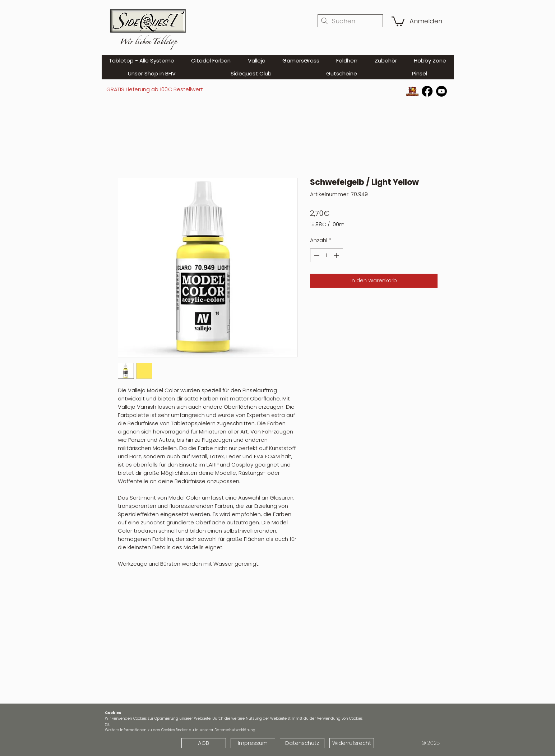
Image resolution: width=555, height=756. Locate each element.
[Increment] (337, 256)
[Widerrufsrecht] (352, 743)
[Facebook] (427, 91)
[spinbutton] (326, 256)
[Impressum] (253, 743)
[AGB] (204, 743)
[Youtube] (441, 91)
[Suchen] (350, 21)
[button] (398, 21)
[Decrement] (316, 256)
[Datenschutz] (302, 743)
